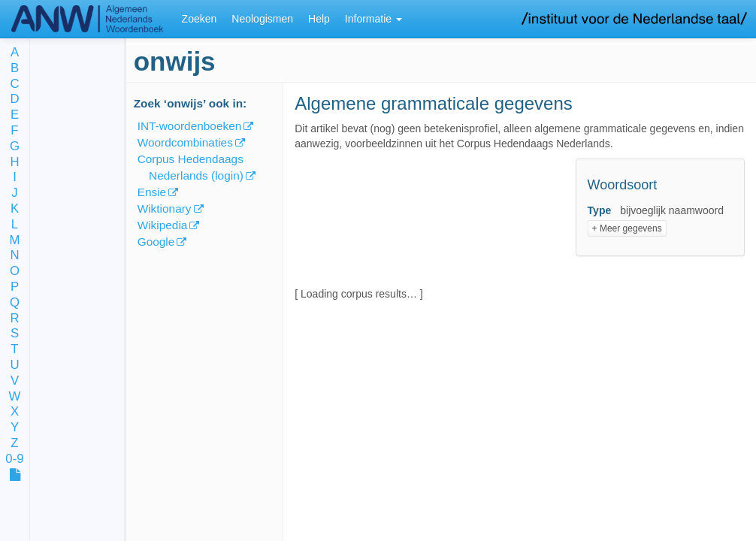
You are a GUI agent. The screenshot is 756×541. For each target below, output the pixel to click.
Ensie (152, 192)
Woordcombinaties (185, 142)
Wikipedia (163, 225)
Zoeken (200, 19)
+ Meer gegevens (627, 228)
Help (319, 19)
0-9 (14, 459)
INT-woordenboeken (190, 126)
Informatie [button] (373, 19)
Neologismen (262, 19)
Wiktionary (165, 209)
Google (156, 242)
